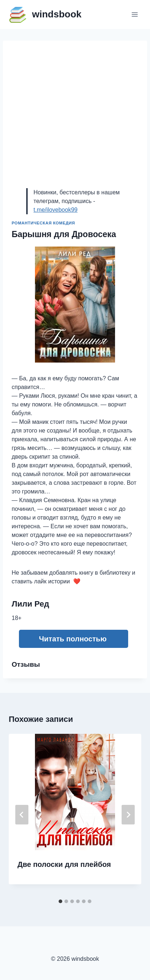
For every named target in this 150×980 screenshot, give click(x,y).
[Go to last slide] (22, 815)
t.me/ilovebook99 (56, 210)
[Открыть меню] (135, 14)
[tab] (60, 901)
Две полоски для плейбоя (64, 864)
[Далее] (128, 815)
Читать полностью (73, 639)
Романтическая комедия (43, 223)
